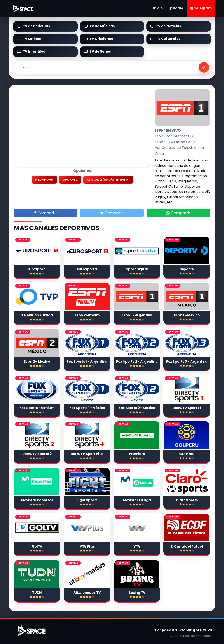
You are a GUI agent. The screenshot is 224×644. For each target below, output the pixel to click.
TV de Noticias (166, 26)
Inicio (158, 8)
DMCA (173, 636)
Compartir (45, 213)
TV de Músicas (99, 26)
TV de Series (97, 51)
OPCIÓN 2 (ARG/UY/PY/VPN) (108, 180)
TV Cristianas (99, 39)
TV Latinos (29, 39)
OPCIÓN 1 (70, 180)
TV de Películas (34, 26)
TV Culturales (165, 39)
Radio (176, 8)
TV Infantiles (31, 51)
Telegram (201, 8)
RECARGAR (44, 180)
